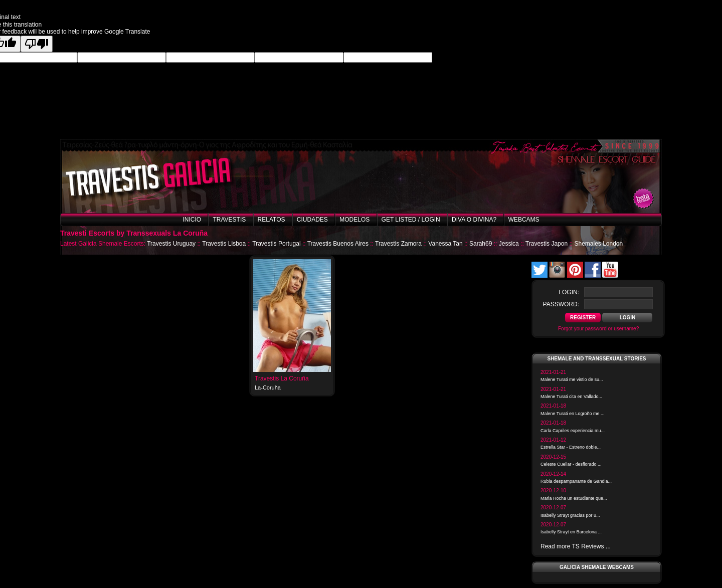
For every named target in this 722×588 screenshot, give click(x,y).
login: (569, 292)
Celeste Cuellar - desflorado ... (571, 464)
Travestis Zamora (398, 244)
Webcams (524, 220)
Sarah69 (481, 244)
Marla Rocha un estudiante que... (574, 498)
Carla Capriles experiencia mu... (573, 431)
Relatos (272, 220)
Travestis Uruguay (171, 244)
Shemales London (598, 244)
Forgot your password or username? (598, 329)
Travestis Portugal (276, 244)
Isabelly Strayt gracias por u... (570, 515)
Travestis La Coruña (282, 378)
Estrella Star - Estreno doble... (571, 447)
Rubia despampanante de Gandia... (576, 481)
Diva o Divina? (474, 220)
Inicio (192, 220)
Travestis (229, 220)
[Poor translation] (37, 44)
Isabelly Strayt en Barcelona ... (571, 532)
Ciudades (312, 220)
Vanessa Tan (445, 244)
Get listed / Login (411, 220)
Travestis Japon (547, 244)
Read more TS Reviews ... (576, 546)
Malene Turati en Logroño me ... (573, 414)
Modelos (354, 220)
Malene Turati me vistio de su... (572, 379)
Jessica (509, 244)
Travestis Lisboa (224, 244)
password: (561, 304)
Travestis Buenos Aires (338, 244)
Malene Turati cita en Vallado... (571, 397)
